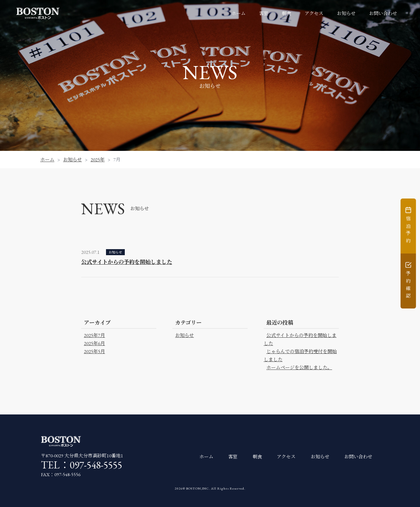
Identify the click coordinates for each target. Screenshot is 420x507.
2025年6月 (94, 343)
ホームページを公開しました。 (299, 368)
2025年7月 (94, 335)
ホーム (239, 13)
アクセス (314, 13)
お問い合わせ (383, 13)
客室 (264, 13)
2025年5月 (94, 351)
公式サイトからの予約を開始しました (127, 262)
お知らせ (346, 13)
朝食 (286, 13)
